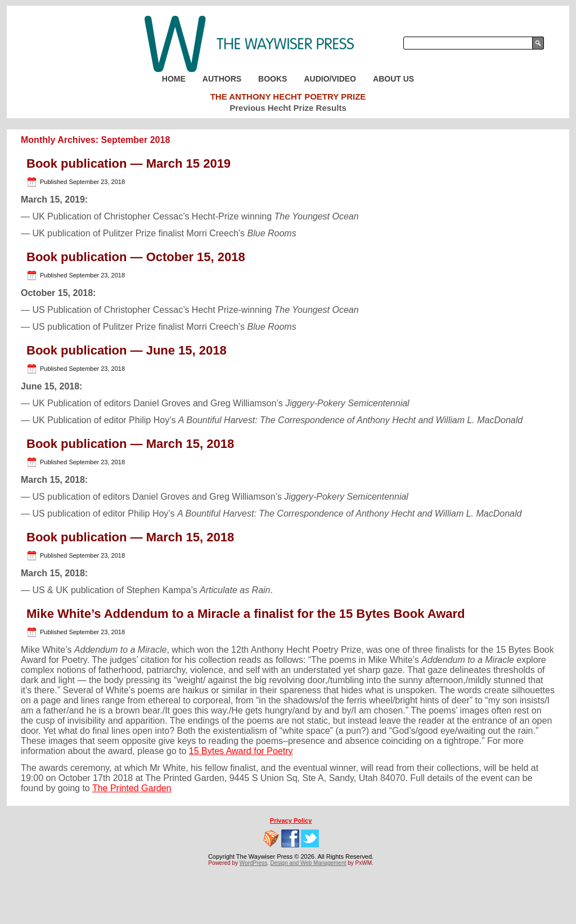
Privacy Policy (291, 820)
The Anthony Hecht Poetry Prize (288, 97)
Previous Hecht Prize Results (288, 108)
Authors (222, 79)
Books (273, 79)
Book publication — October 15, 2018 (136, 257)
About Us (393, 79)
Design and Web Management (309, 863)
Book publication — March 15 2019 (129, 163)
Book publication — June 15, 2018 (127, 350)
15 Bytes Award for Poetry (241, 751)
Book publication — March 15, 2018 (130, 444)
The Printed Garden (132, 788)
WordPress (253, 863)
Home (174, 79)
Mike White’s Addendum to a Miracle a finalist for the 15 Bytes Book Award (246, 614)
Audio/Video (330, 79)
